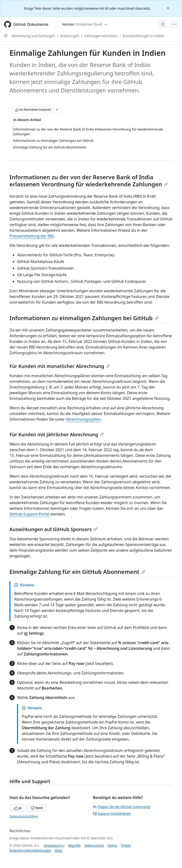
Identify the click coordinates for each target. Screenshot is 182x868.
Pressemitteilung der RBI (32, 236)
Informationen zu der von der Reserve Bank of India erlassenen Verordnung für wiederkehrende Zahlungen (89, 181)
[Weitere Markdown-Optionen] (57, 110)
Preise (126, 845)
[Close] (168, 8)
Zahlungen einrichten (101, 36)
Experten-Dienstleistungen (30, 850)
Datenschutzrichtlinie (24, 816)
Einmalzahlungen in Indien (143, 36)
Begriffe (75, 845)
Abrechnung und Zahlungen (33, 36)
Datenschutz (94, 845)
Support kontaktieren (112, 813)
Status (112, 845)
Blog (58, 850)
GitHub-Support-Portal (30, 514)
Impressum (53, 845)
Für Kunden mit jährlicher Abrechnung (57, 434)
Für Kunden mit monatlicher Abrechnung (60, 366)
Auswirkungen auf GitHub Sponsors (53, 529)
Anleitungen (70, 36)
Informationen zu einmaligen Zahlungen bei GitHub (84, 318)
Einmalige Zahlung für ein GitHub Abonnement (77, 572)
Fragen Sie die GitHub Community (122, 807)
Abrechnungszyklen (83, 419)
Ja (18, 808)
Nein (37, 808)
